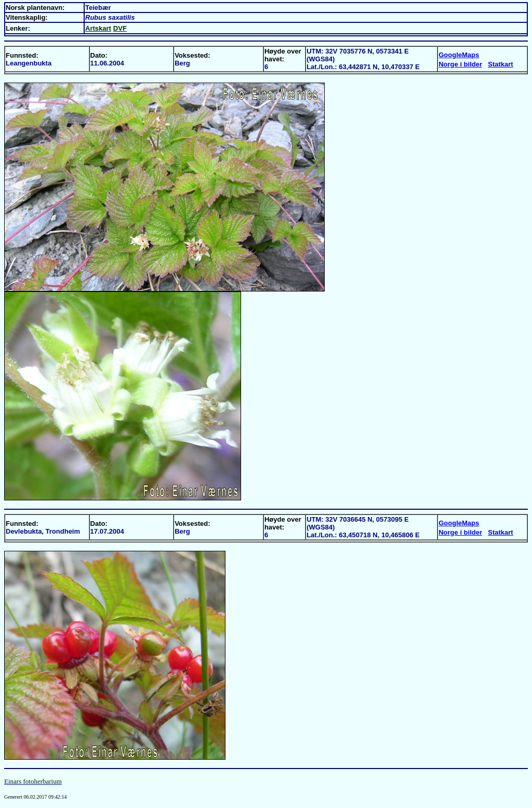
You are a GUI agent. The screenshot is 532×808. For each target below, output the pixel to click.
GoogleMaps (459, 55)
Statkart (500, 64)
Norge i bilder (460, 64)
